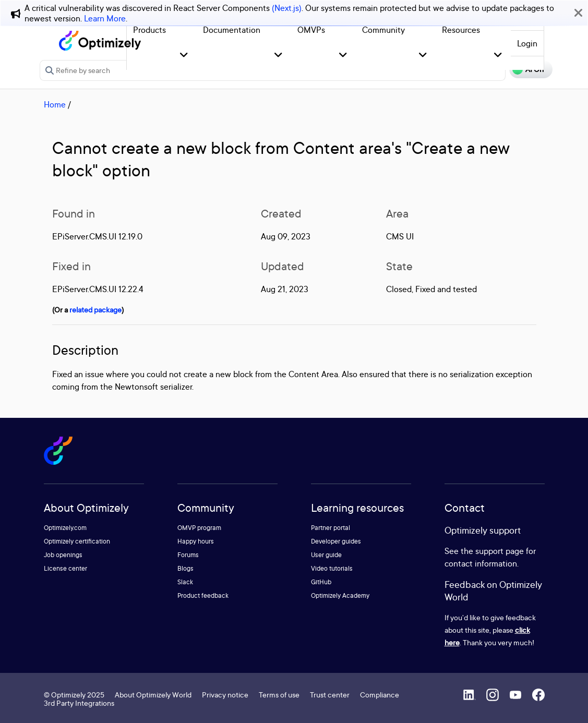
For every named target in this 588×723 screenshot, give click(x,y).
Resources (461, 30)
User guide (326, 555)
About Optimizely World (153, 695)
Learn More (105, 18)
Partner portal (331, 528)
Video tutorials (332, 568)
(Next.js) (287, 8)
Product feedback (203, 595)
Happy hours (196, 541)
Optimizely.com (65, 528)
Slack (185, 582)
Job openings (63, 555)
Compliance (380, 695)
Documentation (232, 30)
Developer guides (336, 541)
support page (500, 551)
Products (149, 30)
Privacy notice (225, 695)
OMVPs (311, 30)
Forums (188, 555)
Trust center (330, 695)
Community (383, 30)
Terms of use (279, 695)
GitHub (321, 582)
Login (527, 43)
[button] (184, 56)
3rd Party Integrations (79, 703)
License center (65, 568)
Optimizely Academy (340, 595)
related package (95, 310)
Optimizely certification (77, 541)
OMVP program (199, 528)
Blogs (185, 568)
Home (55, 104)
